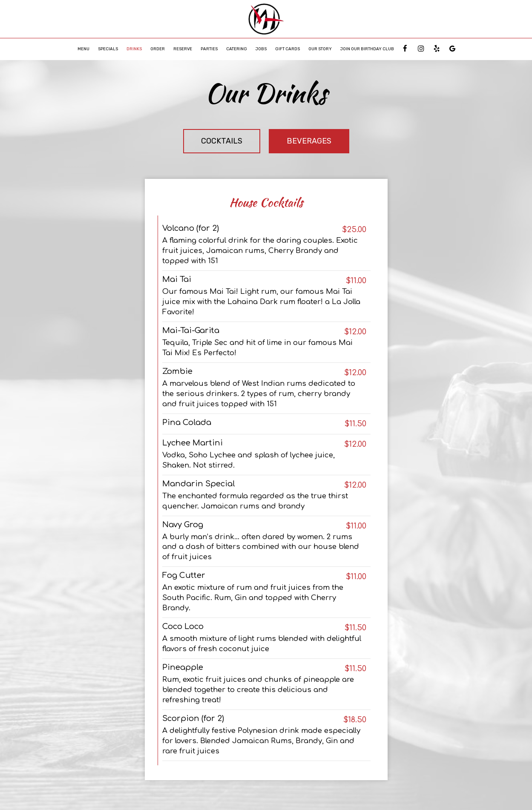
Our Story (320, 49)
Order (158, 49)
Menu (83, 49)
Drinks (134, 49)
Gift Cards (288, 49)
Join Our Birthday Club (367, 49)
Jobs (261, 49)
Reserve (183, 49)
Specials (108, 49)
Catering (237, 49)
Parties (209, 49)
